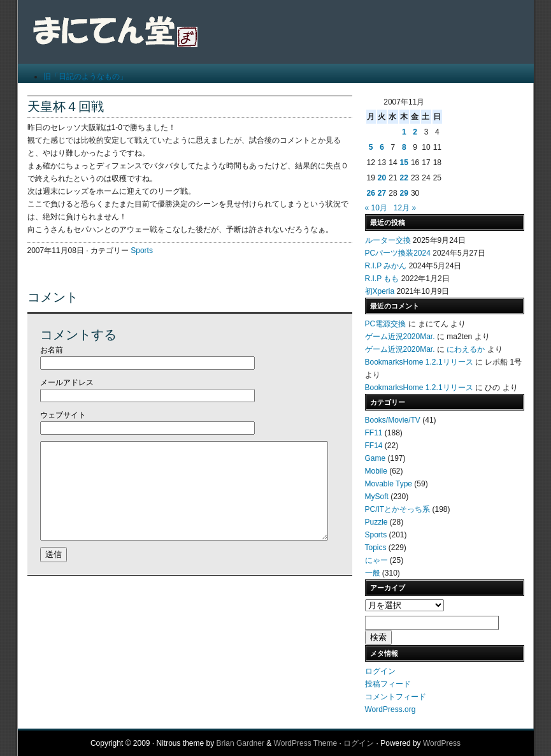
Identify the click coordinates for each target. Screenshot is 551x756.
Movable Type (389, 484)
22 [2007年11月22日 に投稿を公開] (404, 178)
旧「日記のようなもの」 (85, 76)
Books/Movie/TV (393, 420)
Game (376, 458)
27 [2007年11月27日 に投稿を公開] (382, 193)
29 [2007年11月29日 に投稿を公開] (404, 193)
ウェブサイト (63, 415)
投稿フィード (388, 684)
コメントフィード (396, 697)
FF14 (374, 446)
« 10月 (376, 208)
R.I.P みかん (386, 266)
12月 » (405, 208)
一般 (373, 573)
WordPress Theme (306, 743)
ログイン (380, 671)
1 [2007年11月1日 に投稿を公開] (404, 132)
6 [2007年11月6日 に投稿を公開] (382, 147)
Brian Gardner (240, 743)
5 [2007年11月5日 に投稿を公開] (371, 147)
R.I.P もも (382, 279)
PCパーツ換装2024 (398, 253)
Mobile (376, 471)
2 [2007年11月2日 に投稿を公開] (415, 132)
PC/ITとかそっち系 (398, 509)
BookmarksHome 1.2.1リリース (419, 362)
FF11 (374, 433)
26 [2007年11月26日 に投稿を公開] (371, 193)
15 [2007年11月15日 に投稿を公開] (404, 163)
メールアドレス (67, 382)
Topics (376, 548)
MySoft (377, 497)
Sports (142, 251)
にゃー (376, 560)
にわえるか (466, 349)
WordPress (442, 743)
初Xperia (380, 291)
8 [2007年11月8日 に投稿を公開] (404, 147)
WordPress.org (390, 709)
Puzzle (376, 522)
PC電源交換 (386, 324)
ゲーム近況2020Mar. (400, 337)
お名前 (52, 350)
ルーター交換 (388, 240)
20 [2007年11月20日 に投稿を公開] (382, 178)
